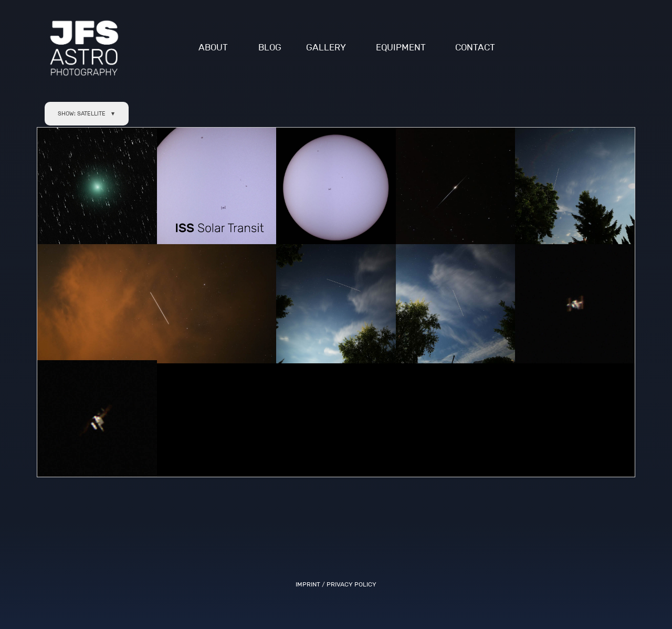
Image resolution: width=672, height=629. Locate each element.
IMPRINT (308, 584)
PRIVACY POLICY (351, 584)
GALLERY (326, 48)
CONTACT (475, 48)
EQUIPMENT (401, 48)
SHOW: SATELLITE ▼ (87, 113)
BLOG (270, 48)
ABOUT (213, 48)
